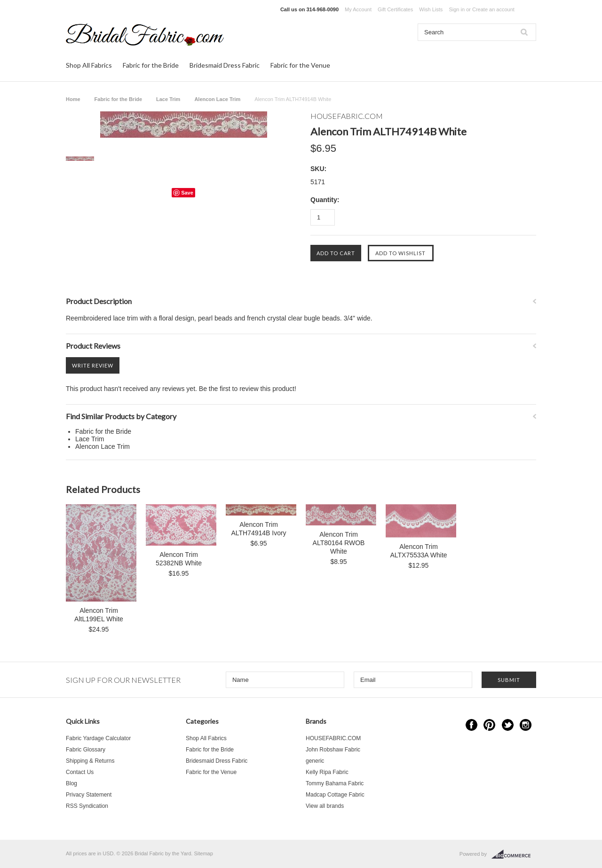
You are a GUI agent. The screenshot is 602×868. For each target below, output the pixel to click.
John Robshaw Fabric (333, 750)
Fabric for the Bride (151, 65)
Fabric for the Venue (300, 65)
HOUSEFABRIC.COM (333, 738)
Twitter (508, 725)
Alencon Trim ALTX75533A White (418, 551)
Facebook (471, 725)
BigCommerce (514, 854)
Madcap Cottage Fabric (335, 795)
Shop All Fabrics (89, 65)
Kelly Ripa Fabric (327, 772)
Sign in (457, 9)
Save (187, 193)
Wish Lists (431, 9)
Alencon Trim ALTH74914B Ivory (258, 529)
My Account (358, 9)
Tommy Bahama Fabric (335, 783)
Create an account (493, 9)
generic (315, 761)
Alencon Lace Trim (217, 99)
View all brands (325, 806)
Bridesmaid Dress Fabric (225, 65)
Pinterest (489, 725)
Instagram (526, 725)
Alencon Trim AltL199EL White (99, 615)
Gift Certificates (395, 9)
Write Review (93, 365)
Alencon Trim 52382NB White (179, 559)
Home (73, 99)
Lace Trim (168, 99)
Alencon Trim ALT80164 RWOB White (339, 543)
